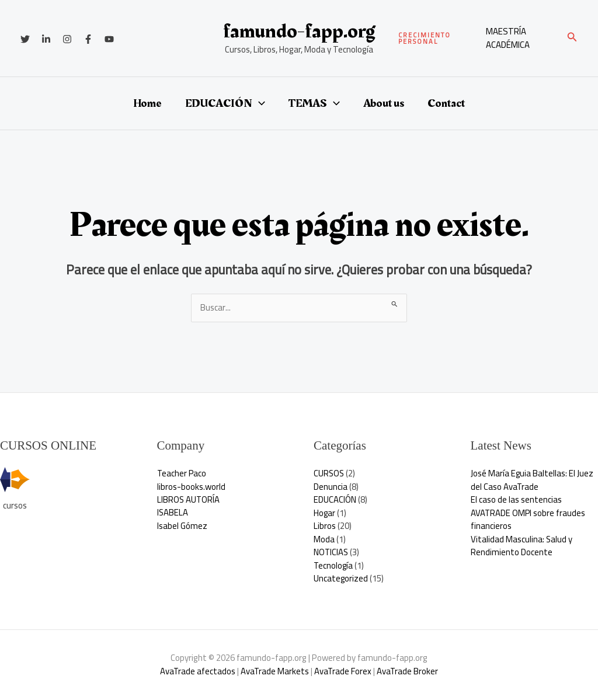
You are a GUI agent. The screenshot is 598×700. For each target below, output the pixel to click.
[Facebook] (88, 39)
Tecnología (334, 565)
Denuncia (331, 487)
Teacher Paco (182, 473)
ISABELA (173, 513)
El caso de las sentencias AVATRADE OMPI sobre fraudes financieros (529, 513)
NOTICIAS (331, 552)
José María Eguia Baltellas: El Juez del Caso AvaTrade (532, 480)
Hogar (325, 513)
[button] (436, 39)
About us (384, 103)
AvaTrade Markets (274, 671)
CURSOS (329, 473)
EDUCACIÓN (225, 103)
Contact (446, 103)
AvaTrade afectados (197, 671)
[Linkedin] (46, 39)
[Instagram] (67, 39)
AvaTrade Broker (408, 671)
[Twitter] (25, 39)
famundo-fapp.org (299, 31)
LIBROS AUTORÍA (189, 499)
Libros (325, 526)
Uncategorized (341, 578)
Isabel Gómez (182, 526)
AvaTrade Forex (343, 671)
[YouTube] (109, 39)
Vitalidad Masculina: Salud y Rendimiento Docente (522, 546)
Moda (324, 539)
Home (147, 103)
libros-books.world (191, 487)
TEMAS (314, 103)
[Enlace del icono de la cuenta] (520, 38)
